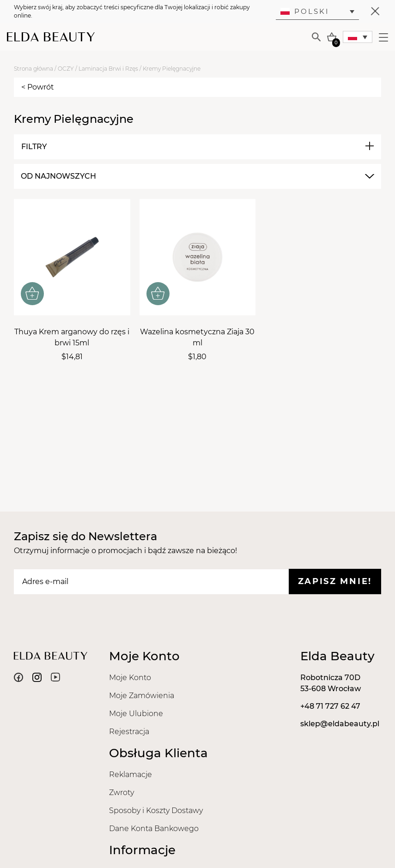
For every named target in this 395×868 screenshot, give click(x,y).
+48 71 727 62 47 (330, 706)
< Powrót (38, 87)
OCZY (66, 69)
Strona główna (33, 69)
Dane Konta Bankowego (154, 829)
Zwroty (122, 793)
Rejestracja (129, 732)
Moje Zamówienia (142, 696)
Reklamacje (131, 775)
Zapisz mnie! (335, 581)
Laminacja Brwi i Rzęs (108, 69)
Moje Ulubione (136, 714)
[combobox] (196, 176)
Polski (305, 11)
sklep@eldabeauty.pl (340, 724)
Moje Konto (130, 678)
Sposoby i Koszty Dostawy (156, 811)
